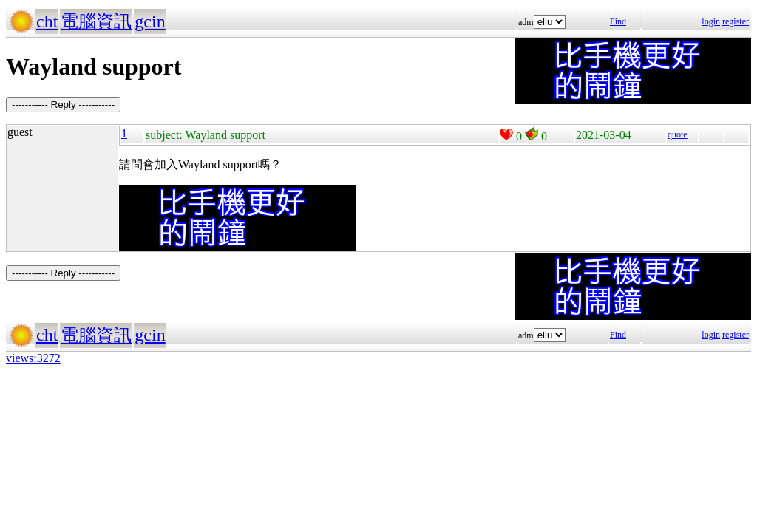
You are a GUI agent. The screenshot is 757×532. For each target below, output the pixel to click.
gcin (150, 21)
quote (678, 134)
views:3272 (33, 358)
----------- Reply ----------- (63, 105)
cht (47, 21)
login (711, 21)
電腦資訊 (96, 21)
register (736, 21)
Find (618, 21)
